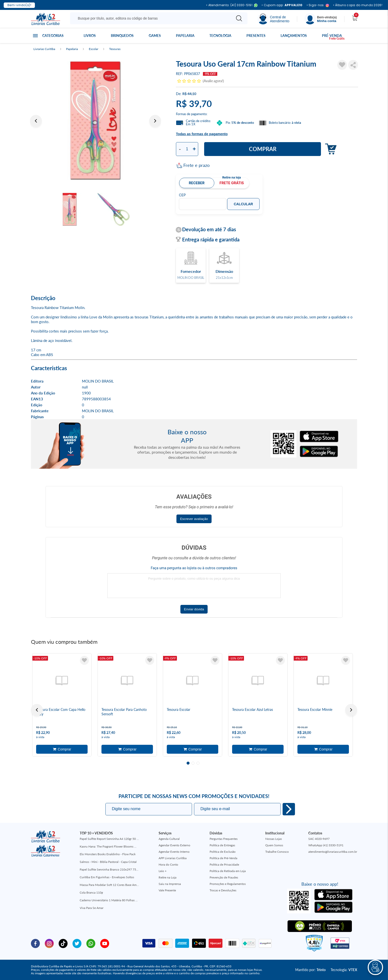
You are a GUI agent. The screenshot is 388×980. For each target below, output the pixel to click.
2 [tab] (193, 763)
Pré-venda (332, 36)
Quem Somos (274, 845)
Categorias (53, 36)
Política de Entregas (222, 845)
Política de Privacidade (224, 864)
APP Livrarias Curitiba (173, 858)
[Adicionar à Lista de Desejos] (342, 65)
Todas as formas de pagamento (202, 134)
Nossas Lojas (274, 839)
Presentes (256, 36)
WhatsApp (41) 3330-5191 (326, 845)
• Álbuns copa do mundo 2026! (358, 5)
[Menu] (321, 19)
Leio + (163, 871)
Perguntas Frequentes (224, 839)
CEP (182, 195)
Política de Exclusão (223, 852)
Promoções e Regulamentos (228, 884)
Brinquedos (122, 36)
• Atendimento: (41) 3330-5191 (232, 5)
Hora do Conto (168, 864)
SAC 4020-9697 (319, 839)
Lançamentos (294, 36)
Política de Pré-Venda (223, 858)
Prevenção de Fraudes (224, 877)
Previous (36, 121)
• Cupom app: (282, 5)
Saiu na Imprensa (170, 884)
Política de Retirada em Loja (228, 871)
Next (155, 121)
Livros (90, 36)
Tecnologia (220, 36)
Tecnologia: (344, 970)
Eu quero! (289, 809)
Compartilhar (353, 65)
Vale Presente (167, 890)
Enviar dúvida (194, 609)
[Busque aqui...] (152, 18)
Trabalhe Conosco (277, 852)
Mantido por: (310, 970)
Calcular (243, 204)
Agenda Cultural (169, 839)
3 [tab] (198, 763)
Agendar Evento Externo (174, 845)
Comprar (263, 149)
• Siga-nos (318, 5)
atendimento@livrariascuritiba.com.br (333, 852)
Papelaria (185, 36)
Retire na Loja (168, 877)
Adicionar (329, 149)
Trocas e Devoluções (223, 890)
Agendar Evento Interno (174, 852)
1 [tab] (188, 763)
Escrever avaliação (194, 519)
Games (155, 36)
